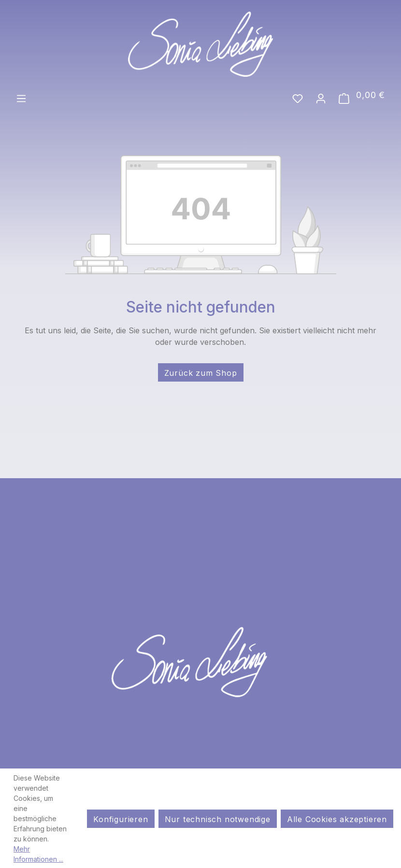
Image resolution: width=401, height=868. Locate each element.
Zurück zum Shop (201, 373)
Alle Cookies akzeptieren (337, 819)
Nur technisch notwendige (218, 819)
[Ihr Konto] (321, 98)
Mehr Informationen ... (38, 854)
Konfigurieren (121, 819)
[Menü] (21, 98)
